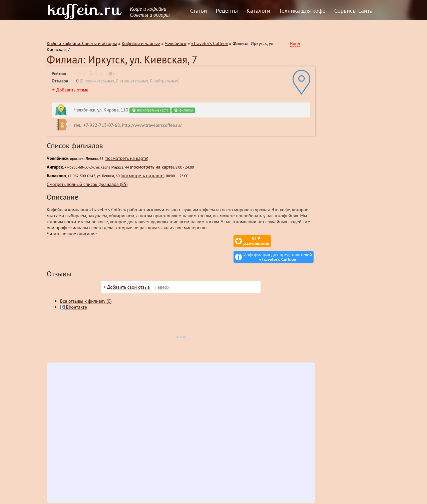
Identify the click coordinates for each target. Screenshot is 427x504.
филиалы (183, 110)
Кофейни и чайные (141, 43)
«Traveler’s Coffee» (209, 43)
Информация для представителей (278, 241)
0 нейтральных (164, 81)
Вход (295, 43)
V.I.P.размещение (217, 241)
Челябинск (176, 43)
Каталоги (258, 11)
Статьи (199, 11)
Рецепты (227, 11)
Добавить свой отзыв (128, 271)
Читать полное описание (72, 234)
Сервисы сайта (353, 11)
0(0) (96, 74)
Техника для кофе (302, 11)
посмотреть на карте (150, 110)
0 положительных (98, 81)
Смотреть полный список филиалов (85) (87, 184)
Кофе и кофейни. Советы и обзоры (82, 43)
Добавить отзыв (72, 90)
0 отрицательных (132, 81)
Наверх (162, 271)
